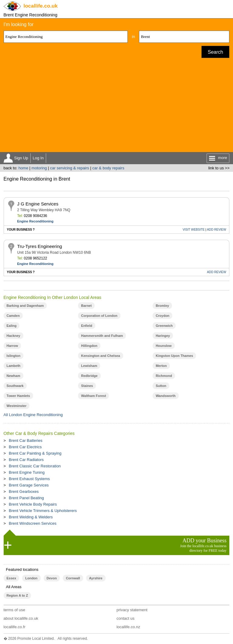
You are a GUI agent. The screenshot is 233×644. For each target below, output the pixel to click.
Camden (13, 316)
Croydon (162, 316)
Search (216, 52)
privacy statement (132, 610)
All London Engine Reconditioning (33, 415)
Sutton (161, 386)
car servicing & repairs (70, 168)
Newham (14, 376)
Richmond (164, 376)
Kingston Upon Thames (174, 356)
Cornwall (73, 578)
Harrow (12, 346)
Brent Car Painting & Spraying (35, 453)
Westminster (17, 406)
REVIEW (216, 230)
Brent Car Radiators (26, 460)
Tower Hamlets (18, 396)
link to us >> (219, 168)
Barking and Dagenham (25, 306)
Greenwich (164, 326)
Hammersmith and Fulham (102, 336)
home (24, 168)
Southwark (15, 386)
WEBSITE (194, 230)
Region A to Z (17, 595)
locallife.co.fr (15, 627)
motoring (39, 168)
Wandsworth (166, 396)
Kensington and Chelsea (100, 356)
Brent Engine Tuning (27, 472)
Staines (87, 386)
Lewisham (89, 366)
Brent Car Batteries (26, 441)
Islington (14, 356)
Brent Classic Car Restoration (35, 466)
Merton (161, 366)
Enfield (87, 326)
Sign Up (21, 158)
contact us (125, 618)
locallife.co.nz (128, 627)
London (31, 578)
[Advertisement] (117, 107)
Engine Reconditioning (35, 221)
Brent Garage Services (29, 485)
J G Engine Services (38, 204)
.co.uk (41, 6)
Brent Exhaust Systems (29, 479)
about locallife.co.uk (21, 618)
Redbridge (89, 376)
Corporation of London (99, 316)
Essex (12, 578)
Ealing (12, 326)
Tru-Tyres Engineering (40, 246)
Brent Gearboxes (24, 491)
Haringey (163, 336)
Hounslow (164, 346)
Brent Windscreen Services (33, 523)
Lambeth (14, 366)
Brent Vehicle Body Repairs (33, 504)
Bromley (162, 306)
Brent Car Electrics (25, 447)
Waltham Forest (93, 396)
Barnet (86, 306)
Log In (38, 158)
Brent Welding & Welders (31, 517)
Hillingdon (89, 346)
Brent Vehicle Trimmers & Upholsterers (43, 511)
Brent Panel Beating (26, 498)
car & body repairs (108, 168)
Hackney (14, 336)
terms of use (15, 610)
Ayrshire (96, 578)
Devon (52, 578)
